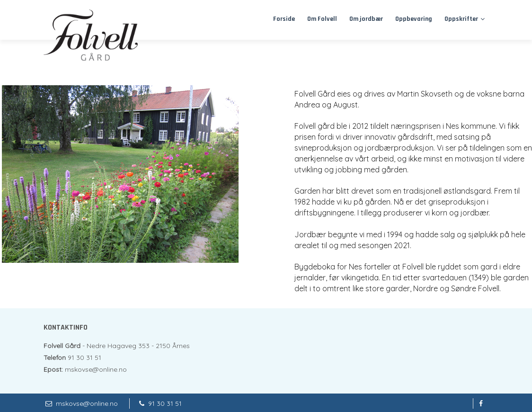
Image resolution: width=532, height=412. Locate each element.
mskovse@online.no (87, 403)
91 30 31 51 (165, 403)
